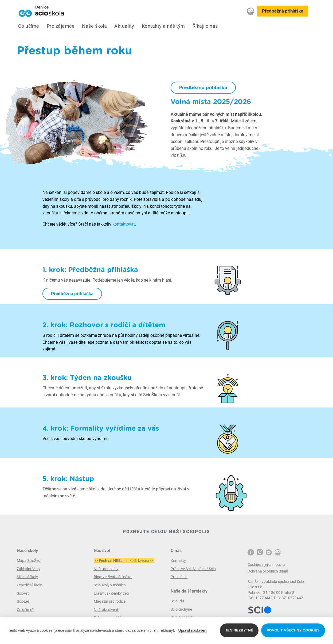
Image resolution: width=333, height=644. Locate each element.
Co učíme (29, 26)
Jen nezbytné (239, 630)
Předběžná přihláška (283, 11)
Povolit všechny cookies (293, 630)
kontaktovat (124, 224)
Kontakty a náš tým (163, 26)
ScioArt (23, 593)
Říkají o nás (205, 26)
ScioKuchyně (181, 609)
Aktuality (124, 26)
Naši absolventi (106, 610)
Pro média (179, 577)
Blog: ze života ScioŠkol (113, 577)
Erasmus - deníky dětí (111, 593)
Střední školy (27, 577)
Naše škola (94, 26)
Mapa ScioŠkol (29, 561)
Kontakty (178, 561)
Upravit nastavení (193, 630)
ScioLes (23, 601)
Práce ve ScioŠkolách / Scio (193, 569)
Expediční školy (29, 585)
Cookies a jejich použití (266, 565)
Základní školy (29, 569)
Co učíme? (25, 610)
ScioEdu (177, 601)
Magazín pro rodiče (110, 601)
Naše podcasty (106, 569)
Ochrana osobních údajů (268, 571)
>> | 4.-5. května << (124, 561)
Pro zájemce (61, 26)
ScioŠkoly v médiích (110, 585)
